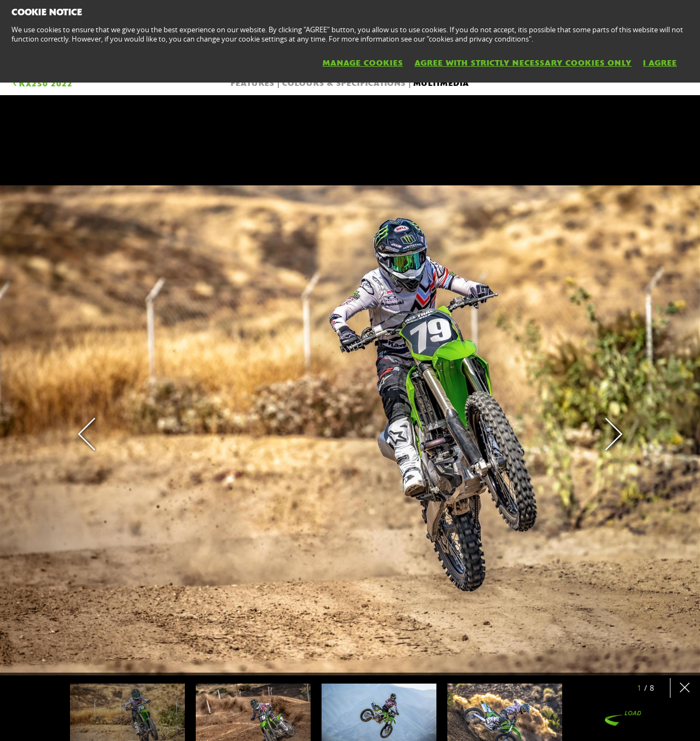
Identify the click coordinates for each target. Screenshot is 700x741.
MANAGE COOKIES (363, 63)
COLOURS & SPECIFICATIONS (344, 83)
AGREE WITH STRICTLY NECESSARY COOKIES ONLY (523, 63)
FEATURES (253, 83)
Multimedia (441, 83)
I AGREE (660, 63)
